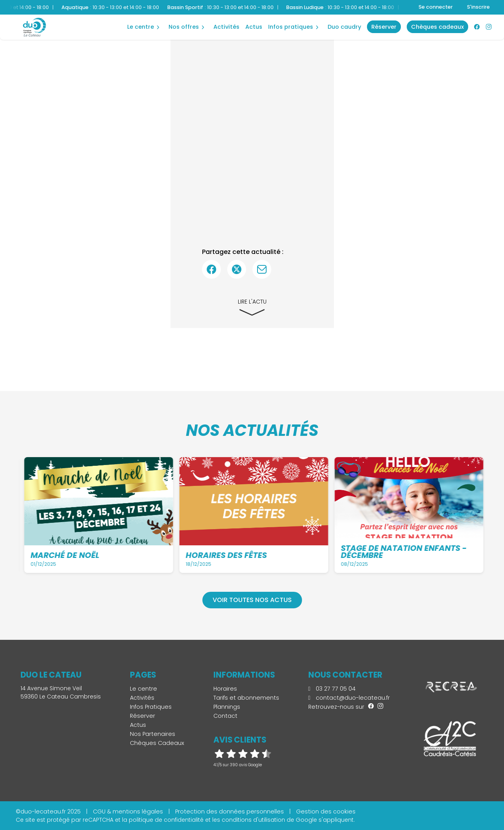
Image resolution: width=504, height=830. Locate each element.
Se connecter (436, 7)
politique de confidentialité (166, 820)
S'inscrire (478, 7)
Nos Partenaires (153, 734)
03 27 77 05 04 (332, 689)
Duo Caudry (344, 27)
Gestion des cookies (326, 811)
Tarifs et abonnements (246, 698)
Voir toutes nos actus (252, 600)
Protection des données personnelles (230, 811)
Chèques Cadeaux (157, 743)
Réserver (143, 716)
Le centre (141, 27)
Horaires (225, 689)
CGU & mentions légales (128, 811)
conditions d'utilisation (253, 820)
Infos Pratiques (291, 27)
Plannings (227, 707)
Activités (226, 27)
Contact (225, 716)
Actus (254, 27)
